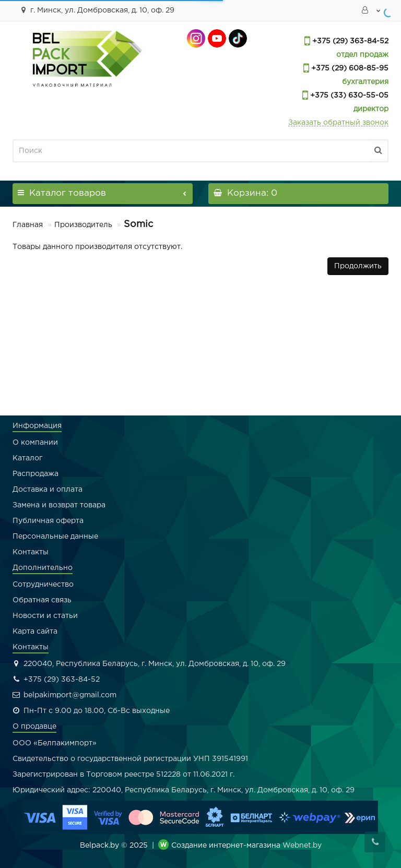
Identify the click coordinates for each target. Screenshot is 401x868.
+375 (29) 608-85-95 (349, 68)
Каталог (27, 458)
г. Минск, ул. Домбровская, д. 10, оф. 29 (96, 10)
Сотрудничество (43, 585)
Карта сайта (35, 632)
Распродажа (36, 474)
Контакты (31, 552)
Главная (28, 225)
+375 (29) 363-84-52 (349, 41)
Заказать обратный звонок (338, 123)
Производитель (83, 225)
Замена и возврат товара (59, 505)
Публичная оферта (48, 521)
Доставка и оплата (48, 490)
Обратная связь (42, 600)
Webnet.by (302, 846)
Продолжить (358, 266)
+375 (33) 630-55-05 (348, 96)
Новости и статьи (45, 616)
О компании (35, 443)
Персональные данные (55, 537)
